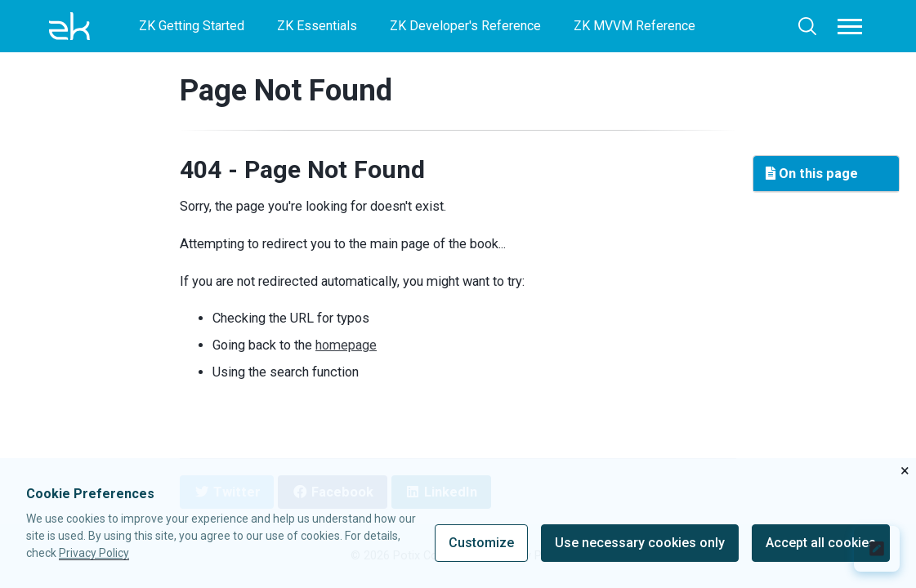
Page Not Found (286, 90)
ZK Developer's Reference (465, 26)
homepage (346, 345)
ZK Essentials (317, 26)
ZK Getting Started (192, 26)
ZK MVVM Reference (634, 26)
